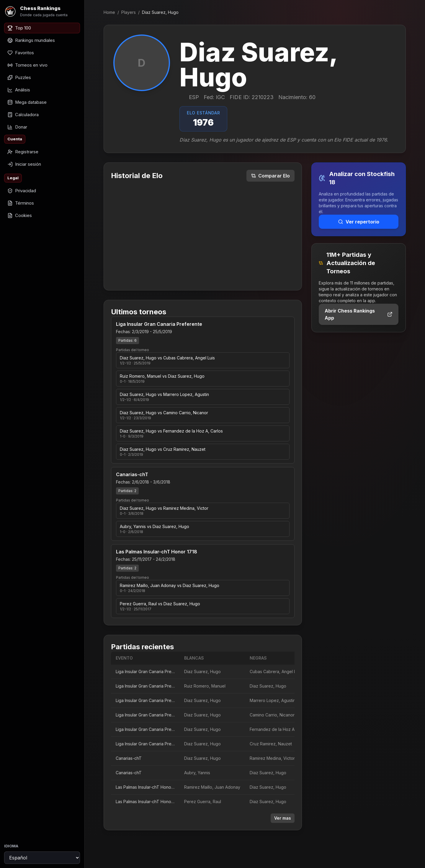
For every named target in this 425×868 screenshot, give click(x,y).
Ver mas (283, 818)
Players (129, 12)
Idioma (11, 846)
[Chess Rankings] (42, 11)
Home (109, 12)
